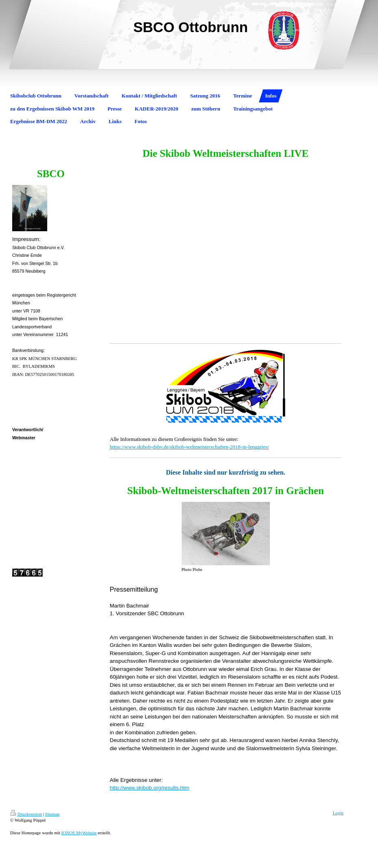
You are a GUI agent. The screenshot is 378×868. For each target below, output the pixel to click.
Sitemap (52, 814)
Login (338, 813)
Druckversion (26, 814)
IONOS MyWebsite (79, 833)
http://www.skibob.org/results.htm (150, 788)
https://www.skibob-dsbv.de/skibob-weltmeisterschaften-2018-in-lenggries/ (189, 447)
